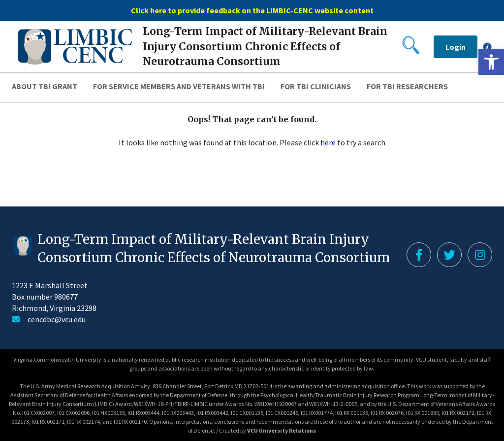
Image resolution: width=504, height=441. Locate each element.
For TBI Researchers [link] (407, 86)
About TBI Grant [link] (45, 86)
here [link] (328, 142)
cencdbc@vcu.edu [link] (57, 319)
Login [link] (456, 47)
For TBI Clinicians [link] (316, 86)
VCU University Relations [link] (282, 430)
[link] (491, 62)
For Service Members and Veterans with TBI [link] (179, 86)
